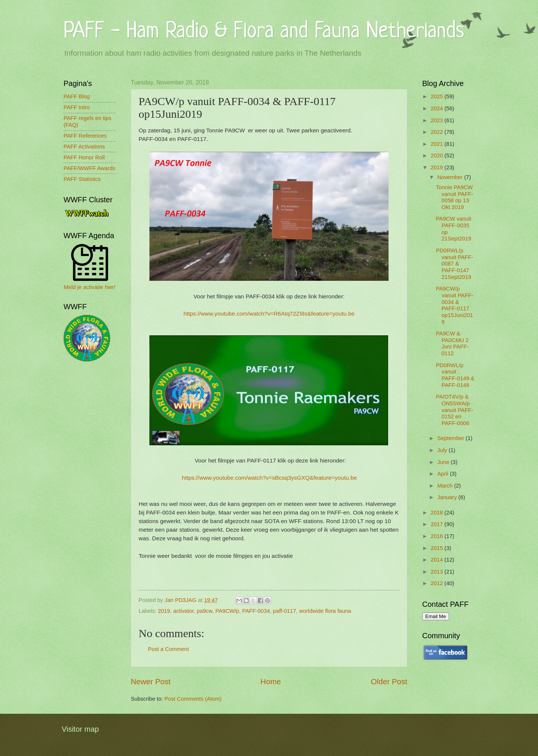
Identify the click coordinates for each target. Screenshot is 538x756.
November (451, 177)
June (444, 462)
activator (184, 611)
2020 (438, 156)
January (448, 497)
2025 (438, 96)
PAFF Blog (77, 96)
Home (271, 681)
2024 (438, 108)
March (446, 486)
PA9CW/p (227, 611)
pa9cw (205, 611)
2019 (164, 611)
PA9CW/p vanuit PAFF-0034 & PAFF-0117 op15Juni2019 (455, 305)
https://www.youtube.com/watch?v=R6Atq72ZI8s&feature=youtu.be (269, 314)
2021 (438, 144)
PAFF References (85, 136)
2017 (438, 524)
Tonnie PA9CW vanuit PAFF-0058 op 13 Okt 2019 (455, 197)
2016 (438, 536)
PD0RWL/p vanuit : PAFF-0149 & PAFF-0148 (455, 375)
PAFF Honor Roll (84, 157)
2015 (438, 548)
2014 (438, 560)
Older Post (389, 681)
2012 (438, 583)
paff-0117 (285, 611)
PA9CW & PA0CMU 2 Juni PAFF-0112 (452, 343)
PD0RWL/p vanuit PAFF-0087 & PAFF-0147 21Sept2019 (455, 264)
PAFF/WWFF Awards (89, 168)
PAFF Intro (77, 107)
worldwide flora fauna (325, 611)
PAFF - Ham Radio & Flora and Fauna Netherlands (264, 32)
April (443, 474)
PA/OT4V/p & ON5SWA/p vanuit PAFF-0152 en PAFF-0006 (455, 410)
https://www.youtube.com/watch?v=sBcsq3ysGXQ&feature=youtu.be (270, 478)
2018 (438, 513)
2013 (438, 572)
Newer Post (151, 681)
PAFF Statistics (82, 179)
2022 (438, 132)
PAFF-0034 (256, 611)
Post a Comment (168, 649)
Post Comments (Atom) (193, 699)
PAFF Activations (84, 147)
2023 (438, 120)
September (451, 438)
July (443, 450)
